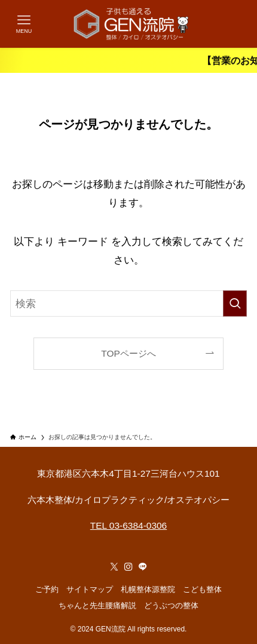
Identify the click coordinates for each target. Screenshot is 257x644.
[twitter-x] (114, 567)
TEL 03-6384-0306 (128, 525)
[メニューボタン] (24, 24)
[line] (143, 567)
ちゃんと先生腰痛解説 (97, 605)
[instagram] (128, 567)
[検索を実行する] (235, 303)
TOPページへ (128, 353)
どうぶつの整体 (171, 605)
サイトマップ (90, 589)
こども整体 (202, 589)
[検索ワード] (128, 303)
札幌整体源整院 (148, 589)
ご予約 (47, 589)
